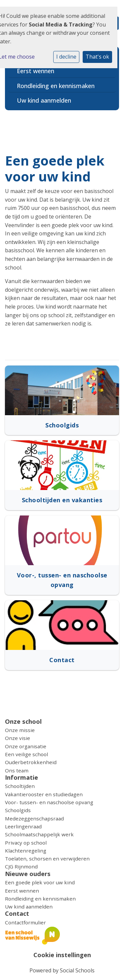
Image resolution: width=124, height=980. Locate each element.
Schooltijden (20, 786)
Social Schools (77, 970)
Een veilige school (26, 754)
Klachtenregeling (26, 851)
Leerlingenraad (23, 826)
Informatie (21, 777)
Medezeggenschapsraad (34, 818)
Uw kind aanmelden (44, 100)
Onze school (23, 721)
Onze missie (20, 730)
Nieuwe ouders (28, 874)
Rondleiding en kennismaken (56, 86)
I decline (66, 57)
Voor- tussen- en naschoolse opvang (49, 802)
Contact (17, 913)
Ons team (17, 770)
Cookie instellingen (62, 955)
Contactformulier (25, 922)
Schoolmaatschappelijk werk (39, 834)
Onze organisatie (26, 746)
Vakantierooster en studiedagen (44, 794)
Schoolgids (18, 810)
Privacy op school (26, 843)
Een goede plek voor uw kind (40, 882)
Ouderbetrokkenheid (31, 762)
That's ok (97, 57)
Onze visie (18, 738)
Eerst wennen (36, 71)
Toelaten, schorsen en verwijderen (47, 858)
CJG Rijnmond (21, 866)
